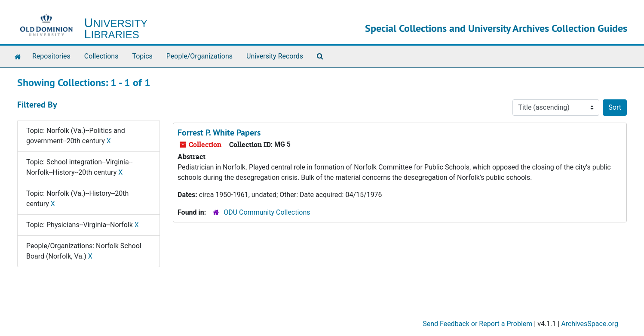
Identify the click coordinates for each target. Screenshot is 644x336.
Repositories (51, 56)
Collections (101, 56)
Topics (142, 56)
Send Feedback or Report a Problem (477, 324)
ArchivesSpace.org (590, 324)
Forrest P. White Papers (219, 133)
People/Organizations (199, 56)
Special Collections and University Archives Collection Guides (496, 28)
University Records (275, 56)
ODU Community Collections (267, 212)
